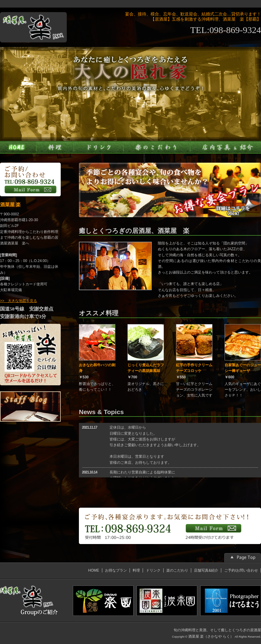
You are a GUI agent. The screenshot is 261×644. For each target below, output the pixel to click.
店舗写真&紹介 (206, 570)
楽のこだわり (177, 570)
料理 (136, 570)
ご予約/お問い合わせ (241, 570)
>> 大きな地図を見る (19, 301)
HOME (94, 570)
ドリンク (153, 570)
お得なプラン (116, 570)
